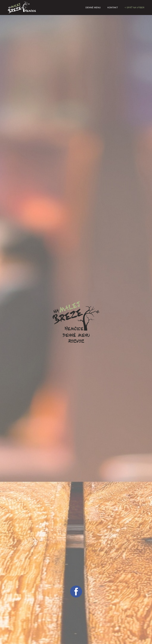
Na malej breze (26, 8)
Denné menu (93, 7)
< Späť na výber (134, 7)
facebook (76, 591)
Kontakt (113, 7)
